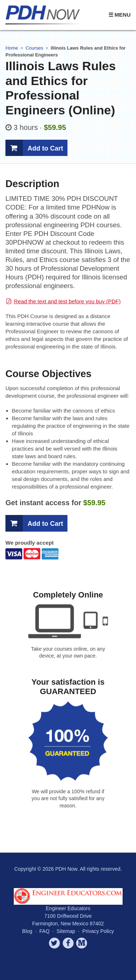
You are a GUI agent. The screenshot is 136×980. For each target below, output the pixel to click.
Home (12, 48)
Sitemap (66, 931)
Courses (34, 48)
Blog (27, 931)
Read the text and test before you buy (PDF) (67, 301)
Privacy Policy (98, 931)
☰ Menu (119, 15)
